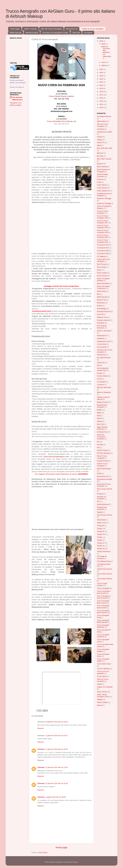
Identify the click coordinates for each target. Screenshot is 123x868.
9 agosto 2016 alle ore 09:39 (56, 797)
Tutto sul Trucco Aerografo (103, 680)
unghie (99, 684)
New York (100, 424)
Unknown (41, 749)
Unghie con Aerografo (105, 687)
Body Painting (102, 167)
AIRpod (100, 140)
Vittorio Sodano (102, 702)
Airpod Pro (101, 142)
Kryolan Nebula (102, 376)
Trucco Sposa (102, 676)
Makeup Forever (103, 402)
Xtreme (100, 705)
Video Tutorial (102, 692)
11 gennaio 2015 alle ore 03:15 (56, 736)
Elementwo (101, 303)
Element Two (102, 300)
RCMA (99, 473)
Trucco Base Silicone (105, 579)
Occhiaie (100, 445)
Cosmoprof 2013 (103, 245)
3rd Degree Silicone (104, 116)
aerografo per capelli (104, 132)
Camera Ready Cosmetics (102, 175)
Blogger (75, 862)
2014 (101, 104)
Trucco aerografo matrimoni (103, 636)
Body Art (100, 164)
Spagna (100, 512)
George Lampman (103, 320)
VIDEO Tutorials (30, 29)
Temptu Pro (101, 534)
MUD (99, 416)
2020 (101, 85)
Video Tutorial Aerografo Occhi (103, 696)
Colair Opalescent (103, 191)
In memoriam (102, 344)
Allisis (99, 145)
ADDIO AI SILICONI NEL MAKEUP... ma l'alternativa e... (106, 52)
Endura (100, 306)
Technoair (100, 526)
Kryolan (100, 373)
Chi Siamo (88, 33)
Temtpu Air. (101, 546)
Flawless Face (102, 317)
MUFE (99, 418)
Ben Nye (100, 156)
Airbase (100, 137)
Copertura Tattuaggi (104, 198)
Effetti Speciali (16, 33)
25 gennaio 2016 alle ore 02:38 (57, 783)
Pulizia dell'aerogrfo (104, 469)
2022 (101, 79)
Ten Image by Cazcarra (102, 557)
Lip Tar (99, 379)
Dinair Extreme (102, 276)
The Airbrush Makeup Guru (17, 99)
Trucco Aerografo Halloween (103, 626)
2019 (101, 88)
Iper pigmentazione (104, 358)
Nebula (100, 421)
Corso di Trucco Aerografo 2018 (103, 227)
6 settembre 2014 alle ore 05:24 (57, 722)
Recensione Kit (102, 476)
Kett (98, 365)
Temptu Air (101, 531)
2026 (101, 41)
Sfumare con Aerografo (102, 498)
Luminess (100, 385)
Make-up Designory (104, 392)
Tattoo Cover (102, 523)
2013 (101, 108)
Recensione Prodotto (105, 479)
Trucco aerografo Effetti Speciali (103, 621)
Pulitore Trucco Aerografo (102, 465)
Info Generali (102, 347)
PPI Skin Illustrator (104, 453)
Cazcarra (100, 179)
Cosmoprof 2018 (103, 254)
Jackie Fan (101, 363)
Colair (99, 182)
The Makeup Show (104, 561)
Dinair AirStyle (102, 273)
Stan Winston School (104, 515)
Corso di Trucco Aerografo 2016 (103, 217)
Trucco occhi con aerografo (103, 672)
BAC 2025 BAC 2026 (105, 148)
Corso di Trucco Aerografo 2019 (103, 231)
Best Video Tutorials (104, 159)
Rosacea (100, 494)
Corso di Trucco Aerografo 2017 (103, 222)
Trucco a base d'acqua (102, 584)
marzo (104, 62)
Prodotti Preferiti (103, 461)
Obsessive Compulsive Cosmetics (101, 437)
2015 (101, 101)
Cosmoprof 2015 (103, 251)
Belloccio (100, 153)
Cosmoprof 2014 (103, 248)
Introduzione (101, 355)
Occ (98, 442)
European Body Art (104, 311)
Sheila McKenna (103, 504)
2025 (101, 69)
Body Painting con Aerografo (103, 170)
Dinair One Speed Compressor (103, 287)
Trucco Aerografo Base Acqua (103, 602)
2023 (101, 76)
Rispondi (41, 728)
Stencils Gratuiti (32, 33)
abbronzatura (102, 121)
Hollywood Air (102, 336)
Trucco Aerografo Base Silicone (103, 612)
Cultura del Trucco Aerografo (104, 260)
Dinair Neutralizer (103, 283)
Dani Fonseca (102, 264)
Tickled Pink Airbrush (105, 569)
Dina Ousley (101, 267)
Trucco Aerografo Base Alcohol (103, 607)
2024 (101, 73)
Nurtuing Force (102, 432)
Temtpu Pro (101, 549)
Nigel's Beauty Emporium (102, 428)
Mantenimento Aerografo (102, 406)
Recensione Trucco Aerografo (104, 485)
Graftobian (101, 323)
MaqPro (100, 410)
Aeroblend (101, 129)
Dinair (99, 270)
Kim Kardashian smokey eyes (103, 369)
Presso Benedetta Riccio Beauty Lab (61, 121)
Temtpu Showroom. (104, 552)
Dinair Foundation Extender (103, 280)
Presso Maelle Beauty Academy (61, 96)
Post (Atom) (43, 853)
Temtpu (100, 540)
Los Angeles (101, 382)
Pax (98, 447)
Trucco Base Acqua (104, 664)
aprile (104, 44)
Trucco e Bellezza (103, 669)
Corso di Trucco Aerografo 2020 (103, 236)
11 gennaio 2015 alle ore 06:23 (57, 749)
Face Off (100, 314)
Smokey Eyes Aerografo (102, 508)
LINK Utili (76, 33)
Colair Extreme (102, 188)
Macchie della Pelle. (104, 388)
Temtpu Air (101, 543)
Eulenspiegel (102, 309)
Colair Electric (102, 185)
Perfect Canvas (102, 450)
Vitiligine (100, 699)
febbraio (105, 65)
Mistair (99, 413)
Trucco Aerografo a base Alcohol (104, 592)
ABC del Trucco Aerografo (51, 29)
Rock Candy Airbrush (105, 489)
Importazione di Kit (104, 341)
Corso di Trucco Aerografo (103, 212)
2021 (101, 82)
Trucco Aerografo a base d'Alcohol (104, 597)
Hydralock (101, 338)
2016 (101, 98)
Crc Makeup (101, 256)
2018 (101, 92)
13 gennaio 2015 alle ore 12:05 (57, 767)
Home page (15, 29)
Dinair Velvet (101, 291)
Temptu (100, 528)
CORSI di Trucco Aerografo (92, 29)
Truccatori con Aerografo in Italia (55, 33)
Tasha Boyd (101, 520)
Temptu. (100, 537)
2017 (101, 95)
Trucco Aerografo (103, 588)
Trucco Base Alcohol (104, 574)
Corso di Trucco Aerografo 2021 (103, 241)
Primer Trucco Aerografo (102, 457)
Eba (98, 294)
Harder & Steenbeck (104, 331)
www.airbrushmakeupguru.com (56, 457)
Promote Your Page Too (17, 87)
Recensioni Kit (72, 29)
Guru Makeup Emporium (102, 327)
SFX (98, 501)
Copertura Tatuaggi (104, 203)
